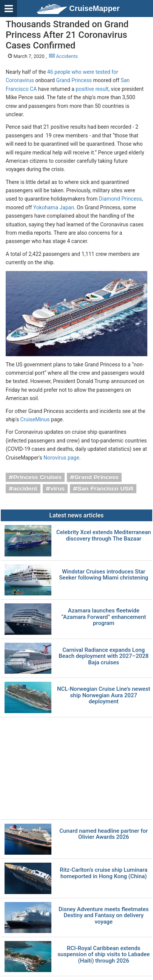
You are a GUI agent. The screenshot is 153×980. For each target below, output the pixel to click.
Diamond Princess (120, 199)
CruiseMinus (35, 419)
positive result (92, 89)
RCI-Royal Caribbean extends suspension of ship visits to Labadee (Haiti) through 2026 (104, 955)
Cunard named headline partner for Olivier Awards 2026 (104, 834)
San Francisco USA (105, 489)
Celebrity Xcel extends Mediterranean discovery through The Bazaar (104, 535)
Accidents (63, 56)
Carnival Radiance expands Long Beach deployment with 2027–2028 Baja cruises (104, 656)
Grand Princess (74, 80)
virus (57, 489)
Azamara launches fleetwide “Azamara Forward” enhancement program (104, 617)
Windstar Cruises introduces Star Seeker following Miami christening (104, 575)
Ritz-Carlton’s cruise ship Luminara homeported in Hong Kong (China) (104, 873)
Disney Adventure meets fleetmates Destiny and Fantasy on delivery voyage (104, 916)
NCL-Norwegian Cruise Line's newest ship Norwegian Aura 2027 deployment (104, 695)
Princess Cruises (37, 477)
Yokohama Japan (54, 207)
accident (25, 489)
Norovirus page (61, 458)
